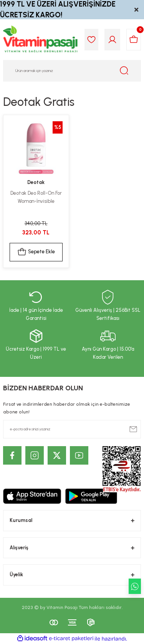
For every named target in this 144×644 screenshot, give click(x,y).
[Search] (72, 71)
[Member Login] (112, 40)
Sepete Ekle (36, 252)
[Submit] (133, 429)
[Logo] (41, 40)
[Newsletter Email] (72, 429)
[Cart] (134, 40)
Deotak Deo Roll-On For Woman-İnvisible (36, 197)
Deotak (36, 182)
